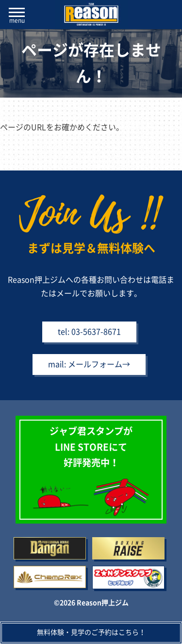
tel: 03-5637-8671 (89, 332)
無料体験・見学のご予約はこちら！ (91, 632)
